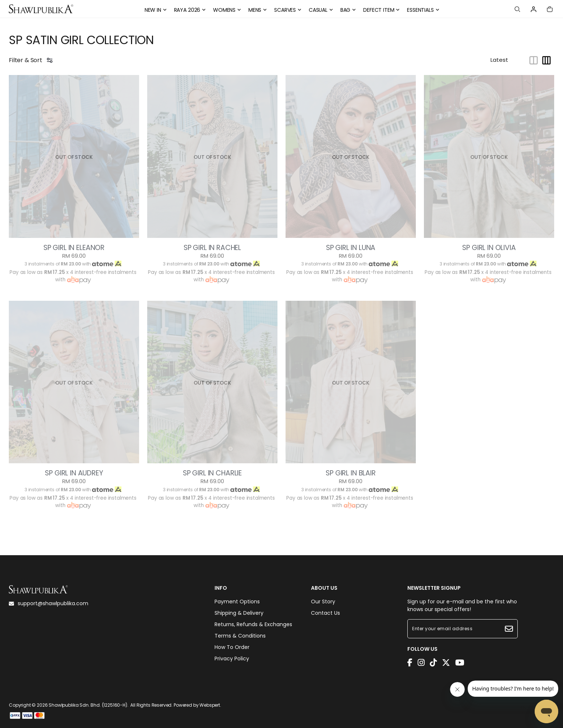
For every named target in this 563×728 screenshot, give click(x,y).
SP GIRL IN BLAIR (350, 473)
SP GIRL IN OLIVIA (489, 248)
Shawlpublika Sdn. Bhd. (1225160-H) (88, 705)
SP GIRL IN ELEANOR (74, 248)
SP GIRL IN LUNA (351, 248)
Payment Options (237, 602)
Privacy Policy (232, 659)
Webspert (210, 705)
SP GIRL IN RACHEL (212, 248)
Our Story (323, 602)
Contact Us (325, 613)
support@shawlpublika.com (49, 603)
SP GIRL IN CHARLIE (212, 473)
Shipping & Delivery (239, 613)
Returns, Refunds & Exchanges (253, 624)
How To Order (232, 647)
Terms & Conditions (240, 636)
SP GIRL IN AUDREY (74, 473)
